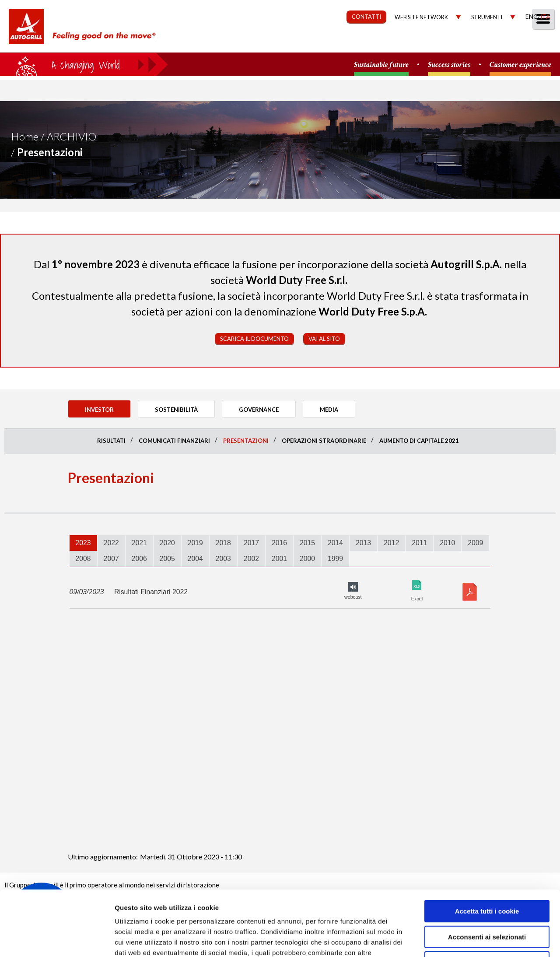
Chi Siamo (221, 42)
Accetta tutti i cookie (487, 850)
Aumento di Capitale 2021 (419, 441)
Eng (532, 16)
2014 (335, 543)
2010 (447, 543)
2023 (83, 543)
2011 (419, 543)
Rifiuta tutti (487, 901)
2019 (195, 543)
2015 (307, 543)
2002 (251, 559)
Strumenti (487, 17)
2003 (223, 559)
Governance (392, 42)
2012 (391, 543)
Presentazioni (246, 441)
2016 (279, 543)
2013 (363, 543)
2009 (475, 543)
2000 (307, 559)
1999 (335, 559)
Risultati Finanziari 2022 (151, 592)
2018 (223, 543)
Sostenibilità (327, 42)
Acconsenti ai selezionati (487, 876)
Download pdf (470, 592)
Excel (417, 585)
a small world (84, 64)
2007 (111, 559)
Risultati (111, 441)
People (539, 42)
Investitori (452, 42)
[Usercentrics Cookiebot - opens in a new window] (57, 940)
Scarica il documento (254, 339)
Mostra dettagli (465, 940)
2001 (279, 559)
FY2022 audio (353, 587)
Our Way (270, 42)
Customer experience (520, 65)
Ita (545, 16)
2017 (251, 543)
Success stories (449, 65)
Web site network (421, 17)
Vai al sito (324, 339)
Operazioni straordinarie (324, 441)
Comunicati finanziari (174, 441)
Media (500, 42)
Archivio (72, 136)
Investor (99, 410)
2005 (167, 559)
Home (25, 136)
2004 (195, 559)
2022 (111, 543)
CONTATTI (366, 17)
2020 (167, 543)
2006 (139, 559)
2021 (139, 543)
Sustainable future (381, 65)
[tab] (83, 543)
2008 (83, 559)
